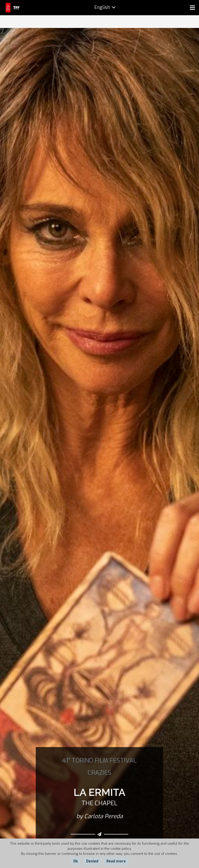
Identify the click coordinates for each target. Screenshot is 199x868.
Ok (76, 861)
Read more (116, 861)
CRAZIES (99, 773)
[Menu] (192, 8)
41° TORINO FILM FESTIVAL (99, 761)
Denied (92, 861)
